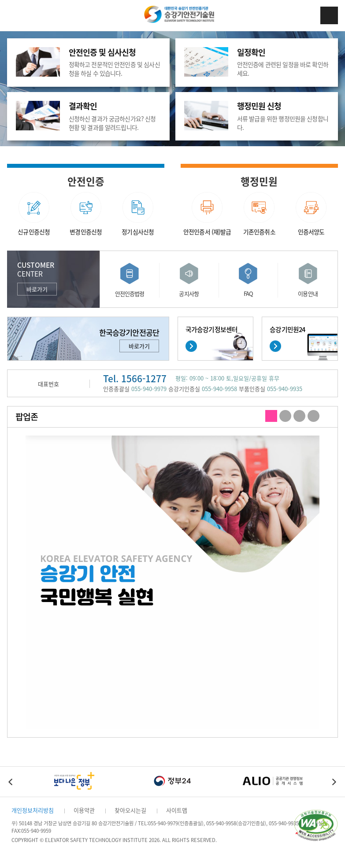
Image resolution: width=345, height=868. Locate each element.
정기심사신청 (138, 232)
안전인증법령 (130, 294)
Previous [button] (11, 782)
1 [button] (271, 416)
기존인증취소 (259, 232)
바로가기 (37, 289)
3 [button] (299, 416)
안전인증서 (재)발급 (207, 232)
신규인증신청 (34, 232)
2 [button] (285, 416)
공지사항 (189, 294)
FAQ (248, 294)
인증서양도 (311, 232)
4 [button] (313, 416)
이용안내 (308, 294)
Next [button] (334, 782)
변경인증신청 (86, 232)
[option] (172, 582)
